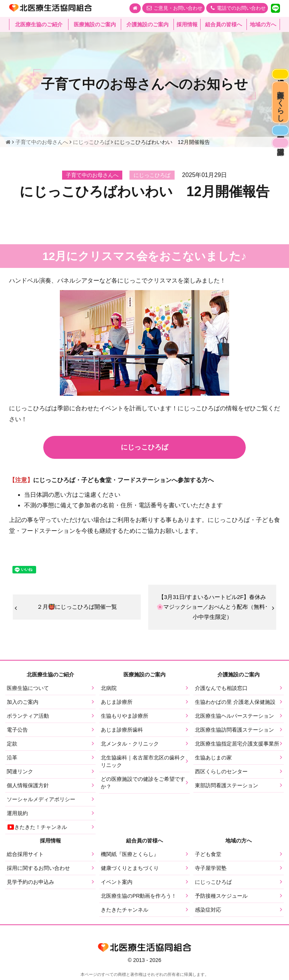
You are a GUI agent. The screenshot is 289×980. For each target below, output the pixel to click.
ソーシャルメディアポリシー (41, 802)
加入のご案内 (23, 704)
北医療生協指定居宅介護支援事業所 (237, 746)
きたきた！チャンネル (37, 829)
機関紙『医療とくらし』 (130, 857)
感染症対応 (278, 77)
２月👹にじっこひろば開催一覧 (77, 608)
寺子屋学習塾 (211, 871)
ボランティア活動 (28, 718)
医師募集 (278, 153)
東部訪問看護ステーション (227, 788)
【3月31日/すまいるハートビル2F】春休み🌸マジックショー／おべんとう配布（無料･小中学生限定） (212, 608)
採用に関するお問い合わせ (38, 871)
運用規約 (17, 815)
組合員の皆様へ (224, 24)
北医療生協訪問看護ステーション (234, 732)
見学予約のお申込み (30, 885)
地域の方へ (263, 24)
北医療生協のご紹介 (39, 24)
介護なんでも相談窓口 (221, 690)
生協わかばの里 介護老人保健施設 (235, 704)
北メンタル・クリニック (130, 746)
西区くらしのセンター (221, 774)
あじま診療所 (117, 704)
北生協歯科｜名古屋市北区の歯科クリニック (143, 764)
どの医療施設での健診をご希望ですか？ (143, 785)
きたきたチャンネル (125, 912)
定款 (12, 746)
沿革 (12, 760)
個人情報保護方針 (28, 788)
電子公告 (17, 732)
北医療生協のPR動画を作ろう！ (139, 898)
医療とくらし (279, 115)
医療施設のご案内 (95, 24)
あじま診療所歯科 (122, 732)
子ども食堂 (208, 857)
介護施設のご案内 (148, 24)
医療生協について (28, 690)
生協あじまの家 (213, 760)
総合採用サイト (25, 857)
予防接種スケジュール (221, 898)
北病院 (109, 690)
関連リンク (20, 774)
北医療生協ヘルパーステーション (234, 718)
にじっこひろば (213, 885)
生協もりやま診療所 (125, 718)
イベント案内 (117, 885)
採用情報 (187, 24)
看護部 (278, 170)
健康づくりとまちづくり (130, 871)
